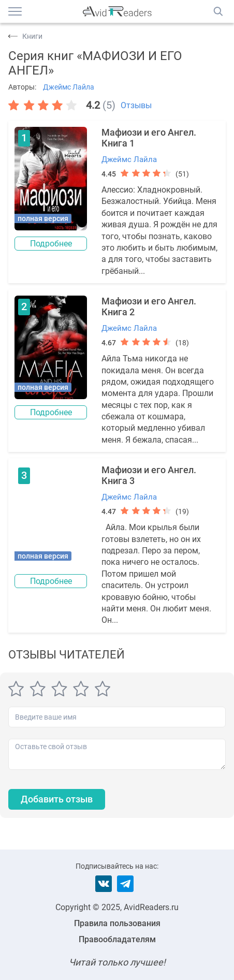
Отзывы (136, 105)
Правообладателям (117, 939)
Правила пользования (117, 923)
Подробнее (51, 244)
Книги (32, 36)
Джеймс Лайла (69, 87)
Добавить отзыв (57, 799)
